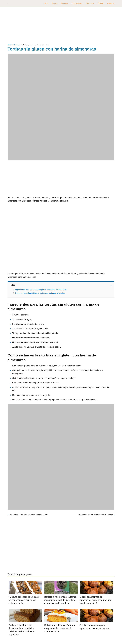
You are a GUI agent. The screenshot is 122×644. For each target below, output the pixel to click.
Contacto (111, 3)
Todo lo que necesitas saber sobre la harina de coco (29, 515)
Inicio (46, 3)
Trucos (54, 3)
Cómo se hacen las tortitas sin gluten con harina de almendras (40, 293)
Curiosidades (77, 3)
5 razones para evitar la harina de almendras (96, 515)
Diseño (101, 3)
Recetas (64, 3)
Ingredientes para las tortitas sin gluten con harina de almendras (41, 290)
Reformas (90, 3)
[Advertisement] (61, 26)
